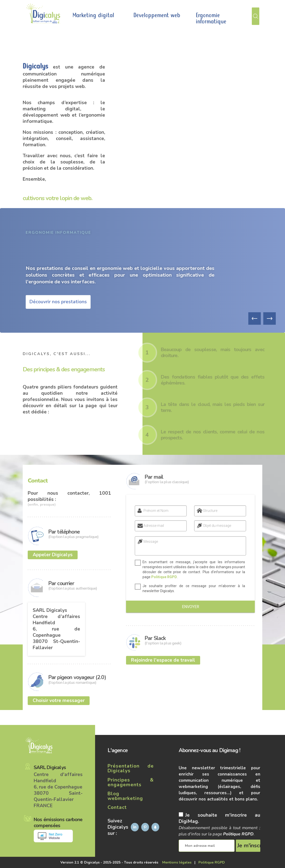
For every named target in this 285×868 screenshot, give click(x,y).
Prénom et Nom (151, 511)
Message (148, 542)
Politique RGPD (162, 577)
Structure (205, 511)
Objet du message (212, 526)
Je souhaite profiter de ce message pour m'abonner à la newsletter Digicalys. (191, 588)
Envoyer (191, 607)
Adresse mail (149, 526)
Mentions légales (177, 862)
